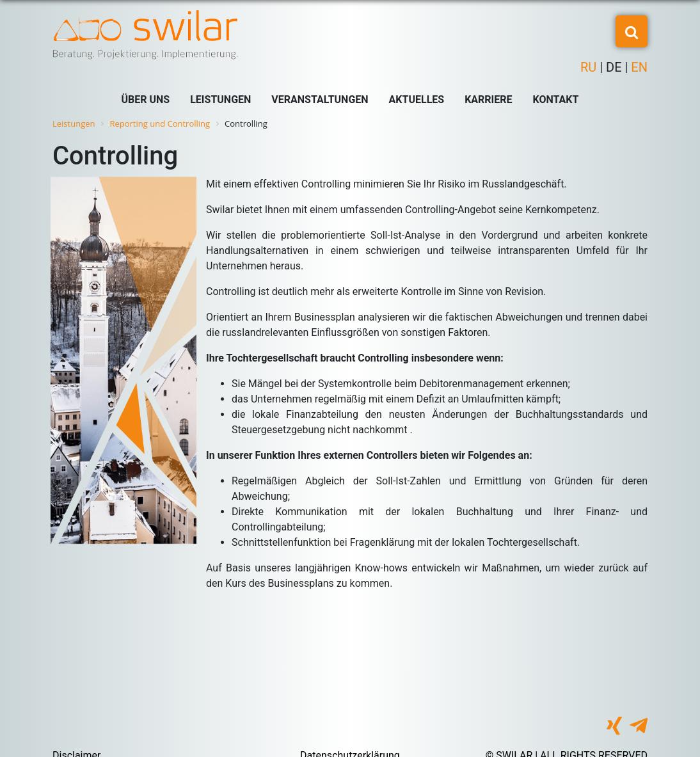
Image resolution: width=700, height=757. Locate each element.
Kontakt (556, 100)
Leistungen (220, 100)
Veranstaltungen (320, 100)
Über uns (146, 100)
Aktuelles (417, 100)
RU (590, 67)
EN (638, 67)
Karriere (488, 100)
